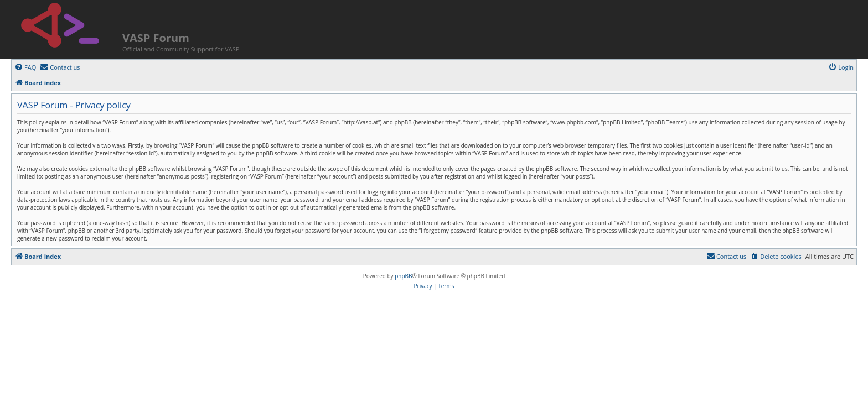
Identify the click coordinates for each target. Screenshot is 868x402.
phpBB (403, 276)
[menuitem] (25, 67)
